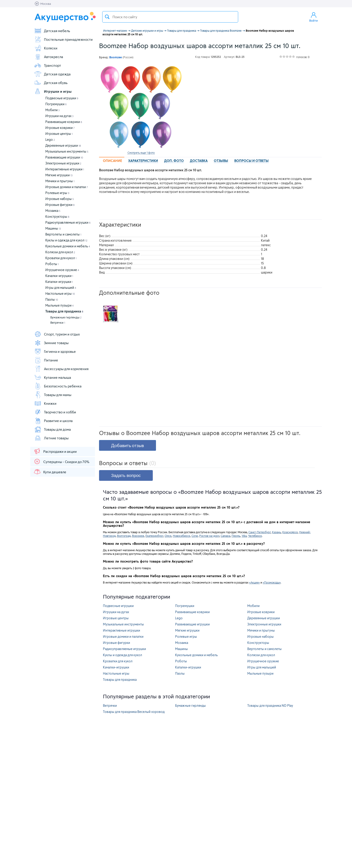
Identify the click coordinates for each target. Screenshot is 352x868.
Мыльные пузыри (59, 305)
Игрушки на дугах (59, 116)
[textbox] (170, 17)
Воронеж (138, 536)
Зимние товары (51, 343)
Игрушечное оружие (62, 270)
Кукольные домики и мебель (68, 246)
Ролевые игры (57, 193)
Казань (277, 532)
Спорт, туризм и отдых (57, 334)
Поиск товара (107, 17)
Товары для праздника (64, 311)
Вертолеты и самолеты (63, 234)
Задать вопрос (126, 475)
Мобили (52, 110)
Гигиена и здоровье (55, 351)
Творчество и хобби (55, 412)
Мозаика (53, 211)
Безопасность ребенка (58, 386)
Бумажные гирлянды (66, 317)
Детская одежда (52, 74)
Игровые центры (59, 134)
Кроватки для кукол (61, 258)
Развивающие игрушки (64, 157)
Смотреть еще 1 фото (141, 153)
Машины (53, 228)
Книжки (45, 403)
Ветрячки (58, 323)
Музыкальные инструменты (67, 151)
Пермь (236, 536)
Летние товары (51, 438)
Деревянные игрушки (63, 145)
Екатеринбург (154, 536)
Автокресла (49, 57)
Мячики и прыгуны (60, 181)
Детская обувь (51, 83)
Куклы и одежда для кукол (66, 240)
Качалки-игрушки (59, 276)
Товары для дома (52, 429)
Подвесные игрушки (62, 98)
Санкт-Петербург (260, 532)
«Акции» (254, 582)
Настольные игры (60, 293)
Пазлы (52, 299)
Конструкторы (57, 216)
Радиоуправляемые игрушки (68, 222)
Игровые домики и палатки (67, 187)
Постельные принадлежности (63, 39)
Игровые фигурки (60, 205)
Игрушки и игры (53, 91)
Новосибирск (181, 536)
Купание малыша (53, 377)
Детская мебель (52, 31)
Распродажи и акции (55, 451)
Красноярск (290, 532)
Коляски (46, 48)
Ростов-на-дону (209, 536)
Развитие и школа (53, 421)
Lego (50, 140)
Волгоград (124, 536)
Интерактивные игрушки (65, 169)
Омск (168, 536)
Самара (225, 536)
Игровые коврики (60, 128)
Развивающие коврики (64, 122)
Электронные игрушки (63, 163)
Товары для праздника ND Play (270, 705)
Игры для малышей (61, 288)
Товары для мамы (53, 395)
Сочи (195, 536)
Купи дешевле (50, 472)
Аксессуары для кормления (61, 369)
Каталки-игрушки (59, 282)
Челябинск (255, 536)
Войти (314, 17)
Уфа (244, 536)
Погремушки (56, 104)
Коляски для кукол (60, 252)
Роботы (52, 264)
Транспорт (48, 65)
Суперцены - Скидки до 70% (61, 461)
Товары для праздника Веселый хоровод (134, 712)
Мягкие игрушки (59, 175)
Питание (46, 360)
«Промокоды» (272, 582)
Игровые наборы (60, 199)
